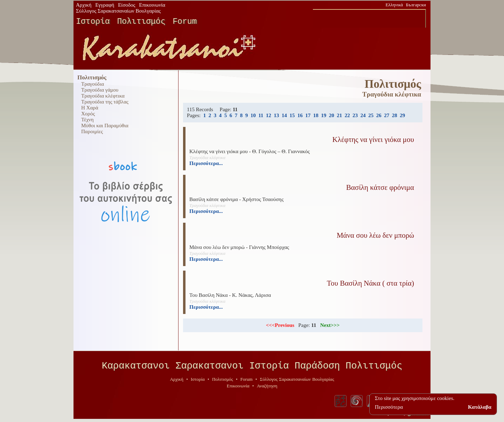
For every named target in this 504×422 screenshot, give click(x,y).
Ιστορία (93, 22)
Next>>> (330, 325)
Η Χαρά (90, 108)
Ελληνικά (394, 5)
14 (284, 115)
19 (324, 115)
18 (316, 115)
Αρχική (84, 5)
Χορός (88, 114)
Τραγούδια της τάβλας (105, 102)
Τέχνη (87, 120)
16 (300, 115)
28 (395, 115)
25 (371, 115)
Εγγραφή (105, 5)
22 (347, 115)
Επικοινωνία (152, 5)
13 (276, 115)
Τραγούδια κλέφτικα (103, 96)
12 (269, 115)
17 (308, 115)
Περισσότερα (389, 407)
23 (355, 115)
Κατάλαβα (480, 407)
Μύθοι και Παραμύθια (105, 126)
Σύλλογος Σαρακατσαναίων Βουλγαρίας (118, 11)
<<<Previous (280, 325)
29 (402, 115)
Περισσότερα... (206, 163)
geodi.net (418, 416)
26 (379, 115)
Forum (185, 22)
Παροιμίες (92, 131)
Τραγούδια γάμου (100, 90)
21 (339, 115)
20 (332, 115)
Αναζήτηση (267, 388)
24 (363, 115)
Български (416, 5)
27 (387, 115)
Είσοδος (127, 5)
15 (292, 115)
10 (253, 115)
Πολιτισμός (141, 22)
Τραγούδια (93, 84)
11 (261, 115)
